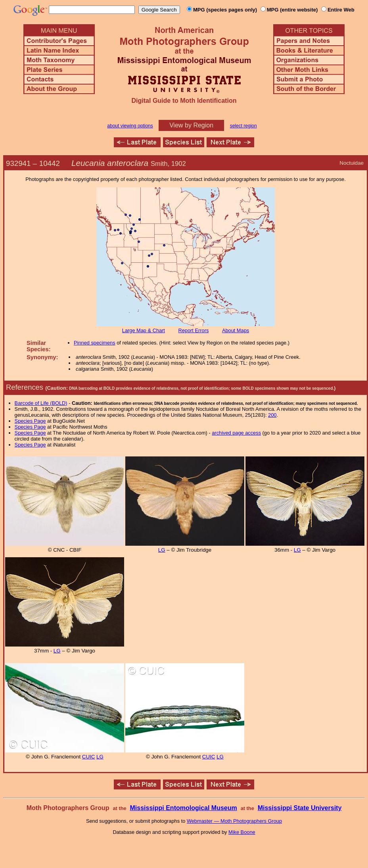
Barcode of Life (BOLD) (41, 403)
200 (272, 415)
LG (162, 550)
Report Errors (194, 330)
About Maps (236, 330)
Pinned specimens (95, 343)
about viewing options (130, 126)
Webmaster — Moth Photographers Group (234, 821)
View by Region (191, 125)
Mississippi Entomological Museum (183, 808)
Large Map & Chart (144, 330)
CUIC (89, 757)
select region (243, 126)
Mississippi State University (300, 808)
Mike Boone (242, 832)
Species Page (30, 421)
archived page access (236, 433)
